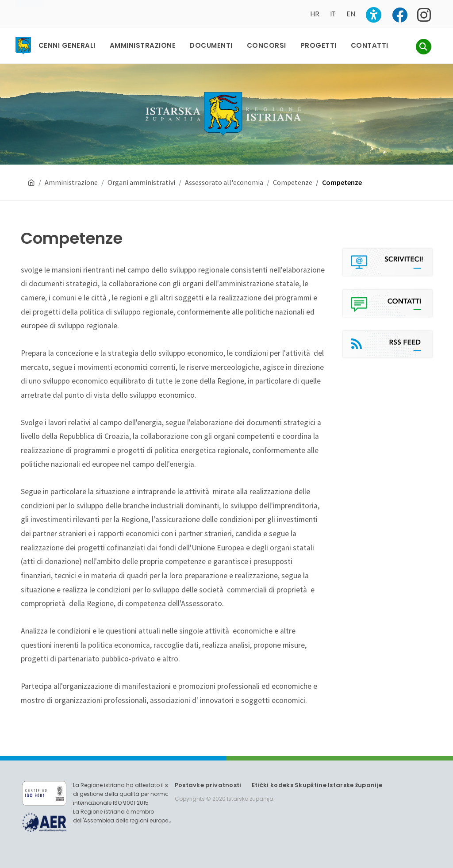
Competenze (293, 182)
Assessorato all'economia (224, 182)
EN (351, 14)
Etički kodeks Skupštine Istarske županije (317, 785)
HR (315, 14)
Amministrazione (71, 182)
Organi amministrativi (141, 182)
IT (333, 14)
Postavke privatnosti (208, 785)
